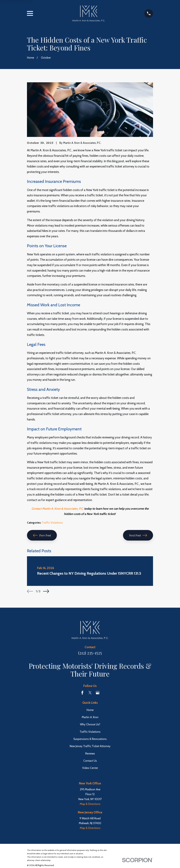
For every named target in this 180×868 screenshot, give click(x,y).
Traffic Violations (52, 523)
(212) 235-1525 (90, 653)
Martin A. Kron (90, 717)
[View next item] (46, 591)
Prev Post (42, 535)
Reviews (90, 754)
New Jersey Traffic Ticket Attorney (90, 746)
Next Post (138, 535)
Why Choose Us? (90, 724)
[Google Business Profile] (98, 693)
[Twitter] (90, 693)
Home (90, 710)
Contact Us (90, 761)
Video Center (90, 768)
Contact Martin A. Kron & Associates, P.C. (57, 509)
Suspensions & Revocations (90, 739)
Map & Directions (90, 804)
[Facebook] (82, 693)
